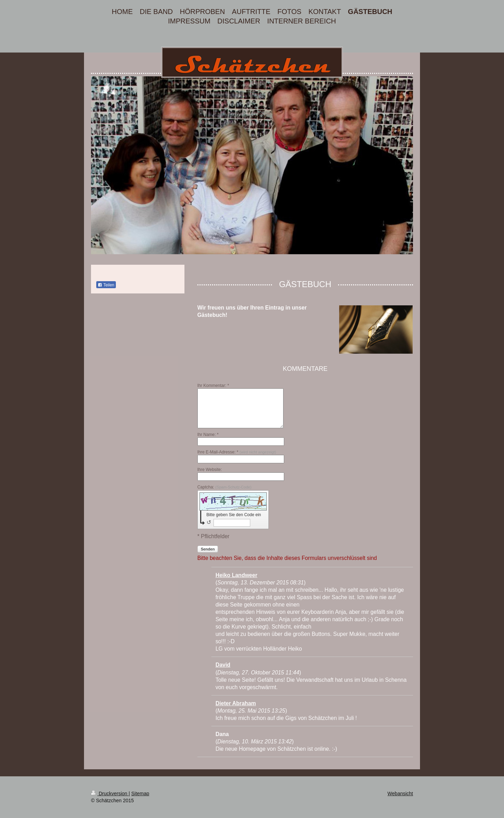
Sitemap (140, 793)
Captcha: (225, 487)
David (223, 665)
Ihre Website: (210, 470)
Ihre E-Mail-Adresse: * (237, 452)
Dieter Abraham (236, 703)
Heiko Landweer (237, 575)
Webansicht (400, 793)
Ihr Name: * (208, 435)
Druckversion (110, 793)
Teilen (106, 285)
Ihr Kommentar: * (213, 386)
